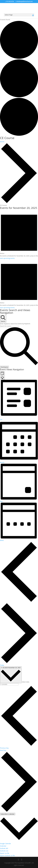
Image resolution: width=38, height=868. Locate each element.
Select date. (26, 682)
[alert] (19, 235)
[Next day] (19, 663)
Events (2, 142)
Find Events (4, 367)
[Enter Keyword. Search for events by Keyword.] (9, 326)
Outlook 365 (4, 848)
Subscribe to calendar (8, 814)
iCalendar (3, 846)
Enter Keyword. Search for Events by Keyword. (15, 324)
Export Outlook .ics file (7, 856)
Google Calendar (5, 844)
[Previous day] (19, 602)
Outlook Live (4, 851)
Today (2, 665)
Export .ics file (5, 853)
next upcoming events (7, 258)
